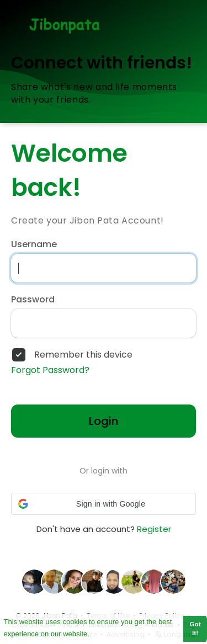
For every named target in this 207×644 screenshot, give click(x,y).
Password (33, 300)
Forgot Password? (50, 370)
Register (154, 529)
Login (104, 421)
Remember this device (83, 355)
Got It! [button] (195, 629)
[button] (104, 504)
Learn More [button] (111, 633)
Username (34, 244)
